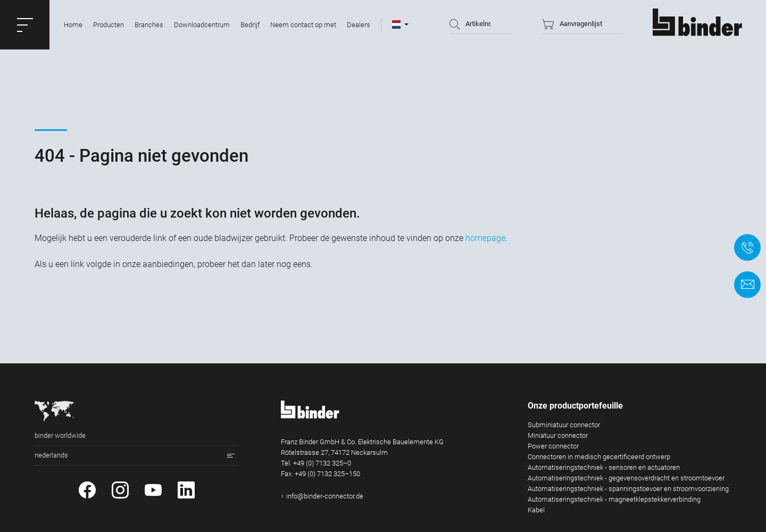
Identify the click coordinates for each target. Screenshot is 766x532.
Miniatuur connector (558, 435)
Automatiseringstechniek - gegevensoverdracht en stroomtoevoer (626, 478)
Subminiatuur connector (564, 425)
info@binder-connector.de (325, 496)
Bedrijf (250, 25)
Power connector (553, 446)
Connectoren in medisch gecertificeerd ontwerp (599, 457)
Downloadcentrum (202, 25)
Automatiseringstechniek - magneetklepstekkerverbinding (614, 499)
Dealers (359, 25)
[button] (25, 25)
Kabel (536, 510)
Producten (109, 25)
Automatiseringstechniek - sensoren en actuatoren (604, 467)
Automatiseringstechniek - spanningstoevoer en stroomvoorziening (628, 489)
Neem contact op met (303, 25)
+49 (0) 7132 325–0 (322, 463)
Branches (149, 25)
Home (73, 25)
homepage (485, 238)
